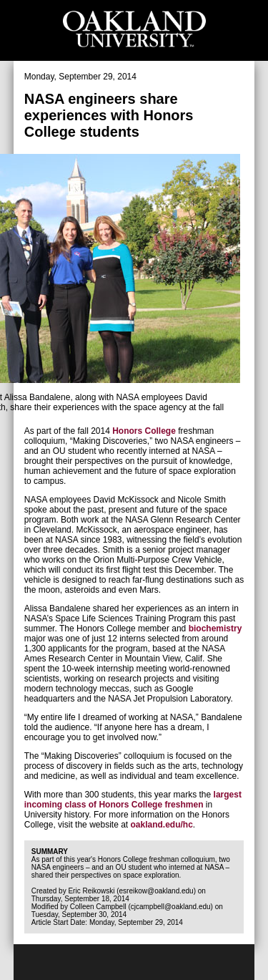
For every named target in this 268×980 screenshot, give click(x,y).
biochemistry (215, 629)
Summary (50, 852)
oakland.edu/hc (162, 825)
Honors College (144, 431)
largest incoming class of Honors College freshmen (133, 800)
